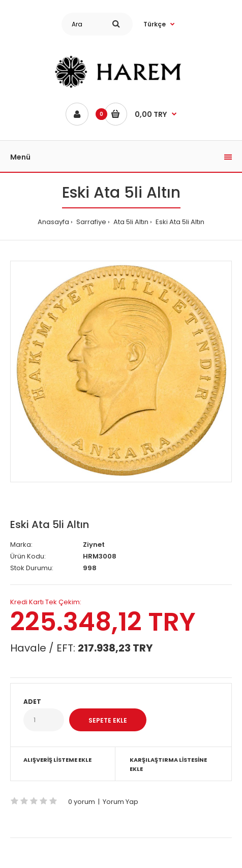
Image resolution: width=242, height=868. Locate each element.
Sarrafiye (90, 222)
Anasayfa (53, 222)
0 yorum (82, 802)
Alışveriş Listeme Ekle (57, 760)
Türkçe (155, 24)
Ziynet (94, 545)
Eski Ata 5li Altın (179, 222)
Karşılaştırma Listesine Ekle (168, 764)
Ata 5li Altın (130, 222)
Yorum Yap (120, 802)
